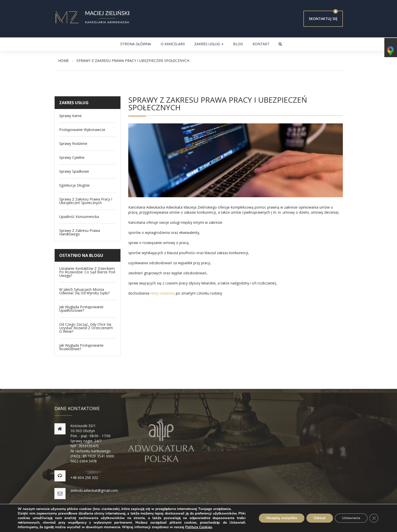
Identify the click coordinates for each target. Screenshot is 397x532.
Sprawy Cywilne (72, 158)
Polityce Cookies (199, 527)
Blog (238, 44)
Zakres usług (209, 44)
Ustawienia (350, 518)
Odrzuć (318, 518)
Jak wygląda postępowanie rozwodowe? (81, 347)
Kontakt (261, 44)
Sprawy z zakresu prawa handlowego (80, 232)
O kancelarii (173, 44)
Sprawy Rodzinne (73, 144)
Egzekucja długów (74, 185)
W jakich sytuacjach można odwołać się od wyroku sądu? (84, 291)
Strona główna (136, 44)
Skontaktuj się (323, 19)
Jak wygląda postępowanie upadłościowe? (81, 309)
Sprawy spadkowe (74, 171)
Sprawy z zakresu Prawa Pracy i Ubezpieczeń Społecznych (86, 201)
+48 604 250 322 (84, 478)
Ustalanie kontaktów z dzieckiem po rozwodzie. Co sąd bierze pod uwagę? (87, 272)
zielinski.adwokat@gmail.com (94, 490)
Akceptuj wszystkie (279, 518)
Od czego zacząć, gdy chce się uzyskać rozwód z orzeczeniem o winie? (86, 328)
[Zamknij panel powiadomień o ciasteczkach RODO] (374, 518)
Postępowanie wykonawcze (82, 130)
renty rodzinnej (163, 293)
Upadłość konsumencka (79, 217)
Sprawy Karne (70, 116)
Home (64, 61)
